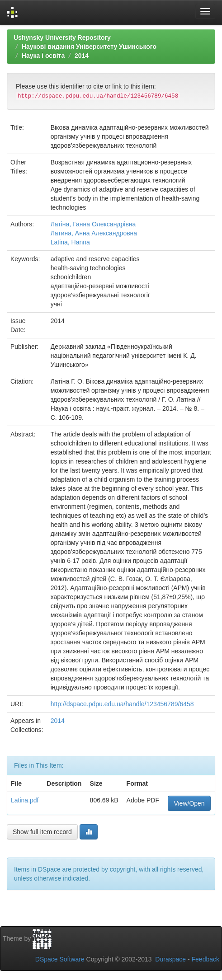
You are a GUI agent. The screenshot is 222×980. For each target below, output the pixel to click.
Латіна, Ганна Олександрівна (93, 224)
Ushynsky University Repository (62, 38)
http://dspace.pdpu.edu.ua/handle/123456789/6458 (122, 704)
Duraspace (170, 959)
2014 (82, 56)
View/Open (189, 803)
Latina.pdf (25, 800)
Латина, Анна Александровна (94, 233)
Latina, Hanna (70, 242)
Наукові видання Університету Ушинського (89, 47)
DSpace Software (60, 959)
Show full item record (42, 832)
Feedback (205, 959)
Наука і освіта (43, 56)
